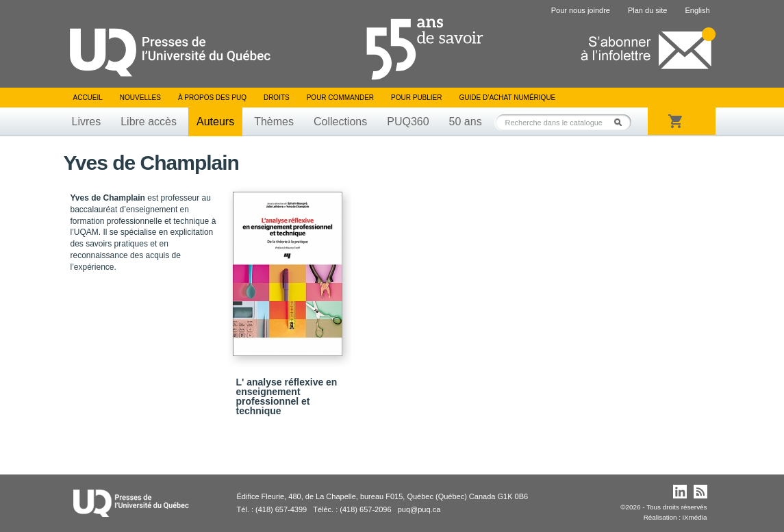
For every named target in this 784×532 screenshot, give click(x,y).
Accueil (88, 98)
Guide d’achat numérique (508, 98)
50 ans (466, 122)
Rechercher (622, 122)
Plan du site (647, 10)
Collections (340, 122)
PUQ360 (408, 122)
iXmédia (695, 517)
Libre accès (149, 122)
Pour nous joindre (581, 10)
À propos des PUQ (212, 98)
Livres (87, 122)
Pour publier (416, 98)
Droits (277, 98)
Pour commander (340, 98)
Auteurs (215, 122)
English (697, 10)
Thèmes (274, 122)
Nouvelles (140, 98)
